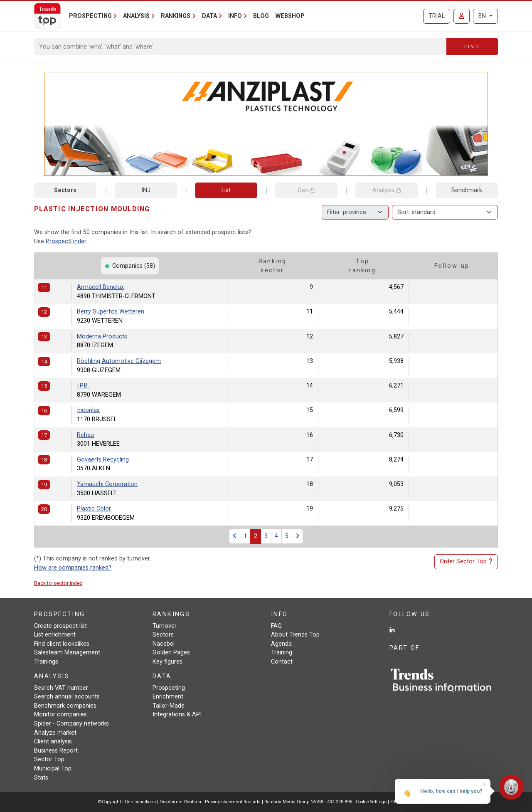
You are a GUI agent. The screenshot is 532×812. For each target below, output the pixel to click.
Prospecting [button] (90, 16)
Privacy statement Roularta (233, 802)
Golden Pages (171, 653)
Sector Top (49, 759)
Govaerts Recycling (103, 460)
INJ (146, 190)
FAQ (276, 626)
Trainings (46, 662)
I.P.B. (83, 386)
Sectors (65, 190)
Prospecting (169, 688)
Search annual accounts (67, 697)
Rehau (85, 435)
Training (282, 653)
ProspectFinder (66, 241)
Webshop (290, 16)
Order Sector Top (466, 562)
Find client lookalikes (62, 644)
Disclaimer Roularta (180, 802)
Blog (261, 16)
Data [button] (209, 16)
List (226, 190)
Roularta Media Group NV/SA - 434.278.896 (309, 802)
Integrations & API (177, 715)
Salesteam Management (67, 653)
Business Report (56, 751)
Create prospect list (60, 626)
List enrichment (55, 635)
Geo (306, 190)
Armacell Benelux (100, 287)
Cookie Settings (372, 802)
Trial (437, 16)
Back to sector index (58, 583)
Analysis (387, 190)
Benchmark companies (65, 706)
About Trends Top (295, 635)
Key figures (167, 662)
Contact (282, 662)
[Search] (240, 47)
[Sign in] (462, 16)
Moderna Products (102, 337)
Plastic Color (94, 509)
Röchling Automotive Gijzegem (119, 361)
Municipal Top (53, 769)
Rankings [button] (176, 16)
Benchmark (467, 190)
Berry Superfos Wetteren (111, 312)
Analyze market (55, 733)
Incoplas (88, 410)
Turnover (165, 626)
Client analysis (53, 742)
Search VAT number (61, 688)
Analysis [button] (136, 16)
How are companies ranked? (73, 568)
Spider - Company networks (71, 724)
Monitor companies (60, 715)
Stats (41, 778)
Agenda (281, 644)
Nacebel (164, 644)
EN (483, 16)
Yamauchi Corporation (107, 484)
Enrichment (168, 697)
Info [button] (235, 16)
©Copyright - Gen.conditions (127, 802)
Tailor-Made (169, 706)
